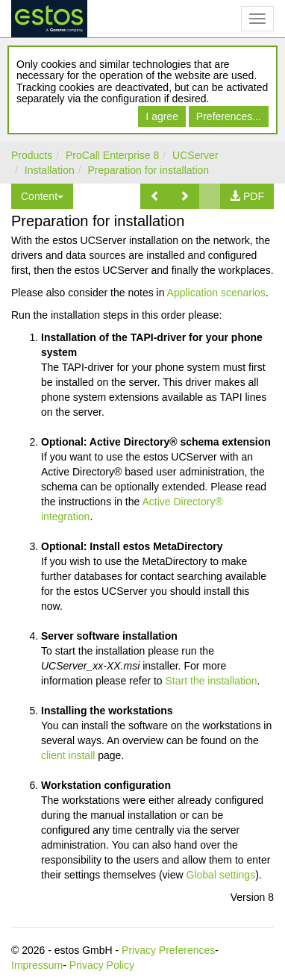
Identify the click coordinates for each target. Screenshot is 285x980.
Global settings (221, 875)
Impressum (37, 965)
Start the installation (212, 681)
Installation (50, 170)
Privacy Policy (102, 965)
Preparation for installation (149, 170)
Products (32, 155)
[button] (155, 196)
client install (68, 755)
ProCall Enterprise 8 (112, 155)
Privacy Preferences (168, 950)
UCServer (195, 155)
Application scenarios (216, 293)
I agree (162, 116)
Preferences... (229, 116)
